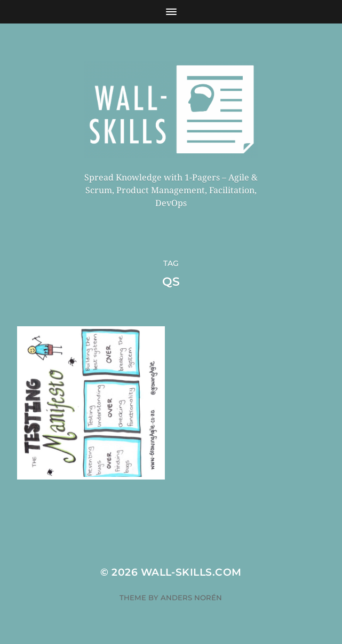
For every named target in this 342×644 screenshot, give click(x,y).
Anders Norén (191, 598)
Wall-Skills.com (191, 572)
